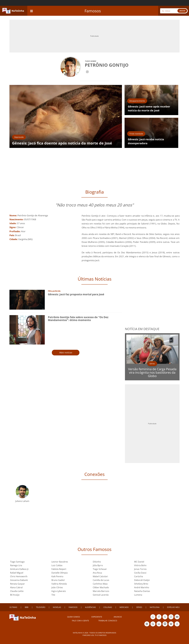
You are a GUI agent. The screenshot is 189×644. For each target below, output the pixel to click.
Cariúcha (139, 576)
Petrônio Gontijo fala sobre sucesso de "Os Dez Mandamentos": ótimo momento (78, 319)
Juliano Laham (22, 501)
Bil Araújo (15, 595)
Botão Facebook (159, 617)
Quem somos (74, 617)
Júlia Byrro (98, 565)
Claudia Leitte (17, 591)
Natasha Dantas (142, 591)
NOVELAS (57, 607)
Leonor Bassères (60, 562)
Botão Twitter (165, 617)
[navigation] (31, 11)
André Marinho (142, 587)
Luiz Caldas (57, 565)
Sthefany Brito (141, 584)
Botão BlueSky (171, 624)
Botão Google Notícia (153, 624)
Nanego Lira (16, 565)
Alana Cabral (16, 587)
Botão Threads (177, 624)
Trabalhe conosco (108, 621)
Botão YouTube (177, 617)
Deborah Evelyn (142, 580)
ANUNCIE (118, 617)
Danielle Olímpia (60, 573)
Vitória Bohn (140, 565)
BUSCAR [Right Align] (182, 11)
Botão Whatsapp (153, 617)
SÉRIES (139, 607)
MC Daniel (139, 562)
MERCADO (124, 607)
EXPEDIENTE (97, 617)
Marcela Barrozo (101, 591)
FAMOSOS (73, 607)
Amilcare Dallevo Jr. (20, 569)
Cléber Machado (101, 587)
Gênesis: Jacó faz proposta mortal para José (76, 294)
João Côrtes (57, 587)
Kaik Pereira (57, 576)
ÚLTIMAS (13, 607)
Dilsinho (97, 562)
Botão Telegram (147, 624)
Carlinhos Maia (100, 584)
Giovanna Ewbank (19, 580)
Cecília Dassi (140, 573)
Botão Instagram (171, 617)
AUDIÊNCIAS (90, 607)
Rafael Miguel (17, 573)
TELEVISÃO (41, 607)
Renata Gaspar (17, 584)
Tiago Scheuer (100, 569)
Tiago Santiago (17, 562)
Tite (53, 595)
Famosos (93, 11)
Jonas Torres (140, 569)
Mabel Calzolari (100, 576)
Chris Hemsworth (19, 576)
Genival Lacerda (101, 595)
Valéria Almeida (59, 584)
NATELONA (155, 607)
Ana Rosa (97, 573)
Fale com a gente (80, 621)
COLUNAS (108, 607)
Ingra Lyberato (59, 591)
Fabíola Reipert (59, 569)
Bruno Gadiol (58, 580)
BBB (27, 607)
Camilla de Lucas (101, 580)
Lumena (138, 595)
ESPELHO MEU (173, 607)
